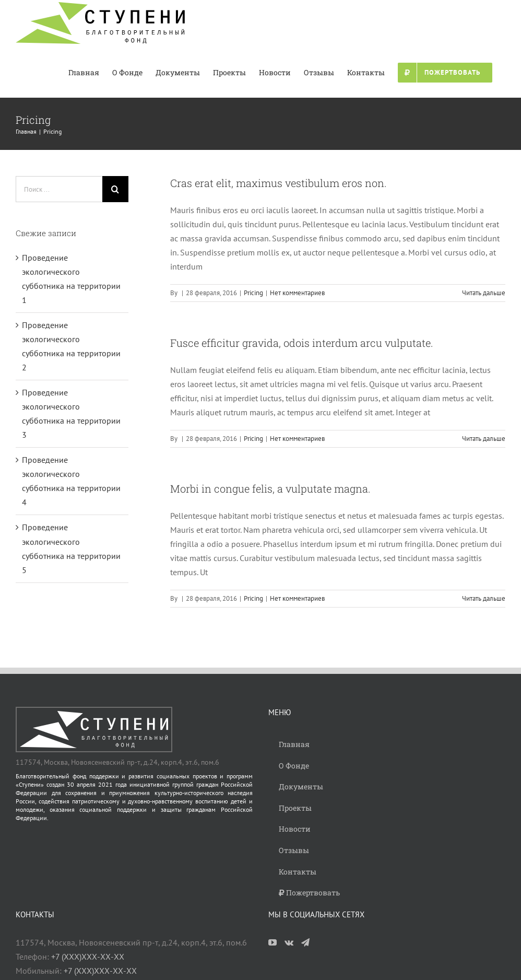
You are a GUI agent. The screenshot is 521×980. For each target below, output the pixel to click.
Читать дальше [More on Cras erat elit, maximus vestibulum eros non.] (484, 293)
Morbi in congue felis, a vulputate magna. (270, 488)
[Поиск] (115, 189)
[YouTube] (273, 942)
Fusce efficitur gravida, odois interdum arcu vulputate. (302, 343)
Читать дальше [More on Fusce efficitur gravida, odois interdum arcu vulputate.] (484, 439)
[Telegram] (305, 942)
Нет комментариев (297, 293)
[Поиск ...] (59, 189)
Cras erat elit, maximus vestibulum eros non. (279, 183)
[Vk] (289, 942)
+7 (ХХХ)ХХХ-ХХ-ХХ (88, 956)
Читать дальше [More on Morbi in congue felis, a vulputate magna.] (484, 598)
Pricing (253, 293)
